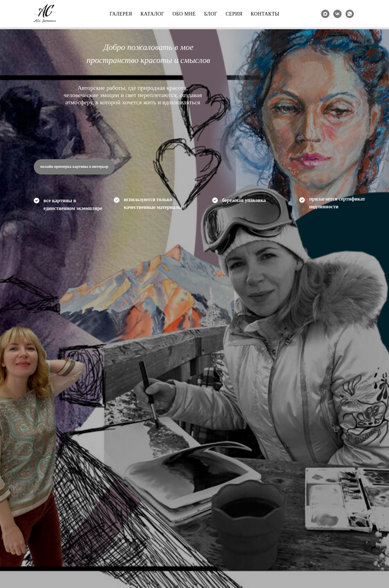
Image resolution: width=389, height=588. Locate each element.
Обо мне (184, 14)
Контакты (265, 14)
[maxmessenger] (325, 14)
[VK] (337, 14)
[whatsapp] (350, 14)
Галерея (121, 14)
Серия (234, 14)
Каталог (152, 14)
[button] (74, 167)
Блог (211, 14)
